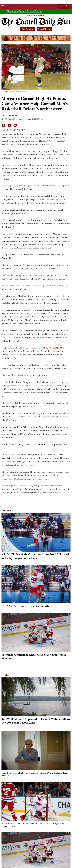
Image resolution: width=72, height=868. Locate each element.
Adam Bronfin (11, 116)
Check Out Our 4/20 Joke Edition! (24, 11)
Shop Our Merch (28, 29)
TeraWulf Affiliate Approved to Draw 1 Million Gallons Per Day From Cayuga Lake (36, 721)
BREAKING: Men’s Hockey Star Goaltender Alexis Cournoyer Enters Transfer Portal (33, 825)
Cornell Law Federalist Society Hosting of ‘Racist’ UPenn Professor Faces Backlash (35, 774)
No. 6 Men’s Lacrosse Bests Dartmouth (25, 606)
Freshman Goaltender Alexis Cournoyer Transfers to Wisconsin (34, 656)
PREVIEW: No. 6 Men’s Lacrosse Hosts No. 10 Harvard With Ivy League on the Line (35, 556)
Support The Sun (44, 29)
